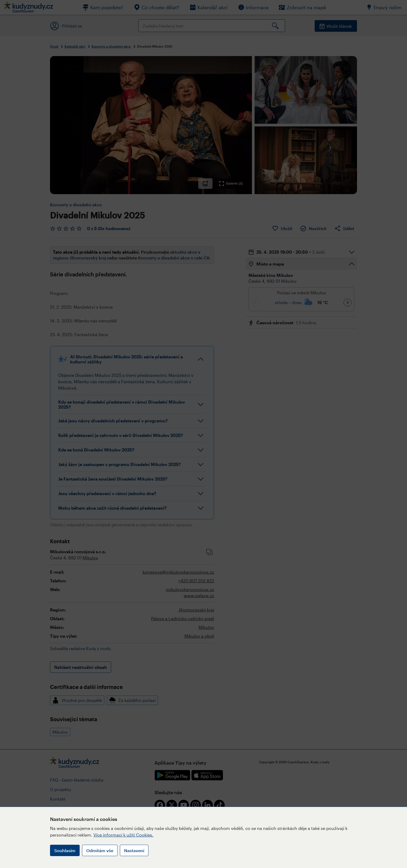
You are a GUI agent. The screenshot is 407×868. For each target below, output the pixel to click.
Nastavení (134, 850)
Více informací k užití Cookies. (123, 835)
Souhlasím (65, 850)
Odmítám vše (100, 850)
